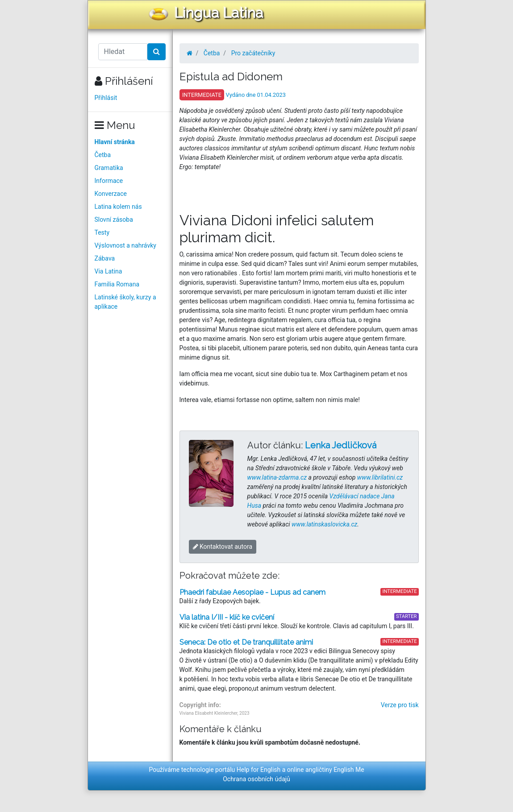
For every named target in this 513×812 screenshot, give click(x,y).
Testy (102, 232)
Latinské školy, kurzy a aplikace (125, 302)
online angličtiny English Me (326, 770)
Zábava (105, 258)
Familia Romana (117, 284)
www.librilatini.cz (380, 477)
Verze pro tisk (400, 705)
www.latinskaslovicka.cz (324, 524)
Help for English (259, 770)
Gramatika (109, 168)
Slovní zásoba (114, 220)
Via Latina (108, 271)
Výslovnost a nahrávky (125, 245)
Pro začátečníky (253, 53)
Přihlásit (106, 98)
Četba (103, 155)
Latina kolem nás (118, 207)
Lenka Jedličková (341, 445)
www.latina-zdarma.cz (277, 477)
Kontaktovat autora (223, 547)
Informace (109, 181)
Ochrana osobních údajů (256, 779)
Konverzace (111, 194)
